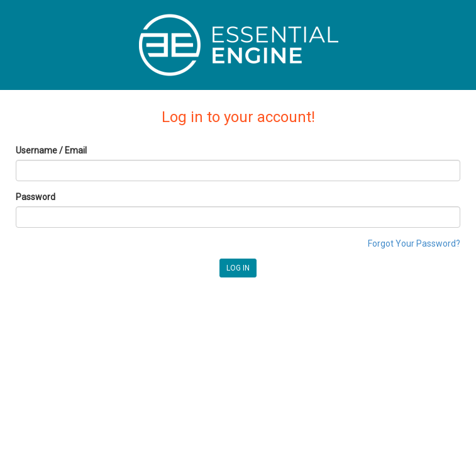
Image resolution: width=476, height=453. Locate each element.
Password (36, 197)
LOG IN (238, 268)
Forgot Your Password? (414, 243)
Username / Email (51, 150)
